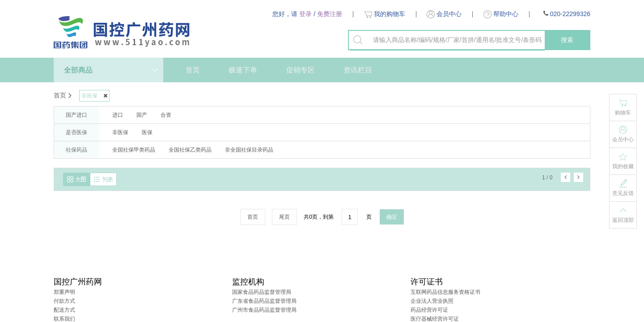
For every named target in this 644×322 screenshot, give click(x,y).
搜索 (567, 40)
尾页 (284, 217)
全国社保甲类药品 (134, 150)
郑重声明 (64, 292)
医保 (147, 132)
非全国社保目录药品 (249, 150)
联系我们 (64, 319)
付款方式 (64, 301)
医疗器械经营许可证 (435, 319)
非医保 (120, 132)
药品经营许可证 (429, 310)
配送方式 (64, 310)
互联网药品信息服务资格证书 (445, 292)
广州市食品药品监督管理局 (264, 310)
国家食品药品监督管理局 (262, 292)
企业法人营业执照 (432, 301)
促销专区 (301, 70)
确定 (392, 217)
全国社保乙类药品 (190, 150)
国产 (142, 115)
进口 (118, 115)
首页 (193, 70)
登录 (305, 14)
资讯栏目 (358, 70)
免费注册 (330, 14)
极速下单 (243, 70)
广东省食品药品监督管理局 (264, 301)
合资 (166, 115)
